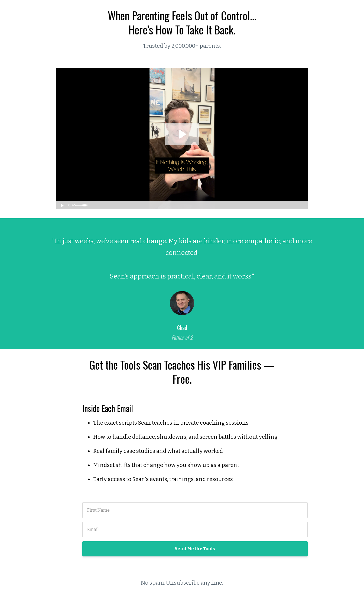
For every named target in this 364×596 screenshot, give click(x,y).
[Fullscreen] (303, 205)
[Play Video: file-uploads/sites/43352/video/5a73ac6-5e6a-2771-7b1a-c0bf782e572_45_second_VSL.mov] (182, 134)
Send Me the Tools (195, 549)
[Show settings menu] (292, 205)
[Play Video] (61, 205)
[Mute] (281, 205)
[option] (182, 284)
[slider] (176, 205)
